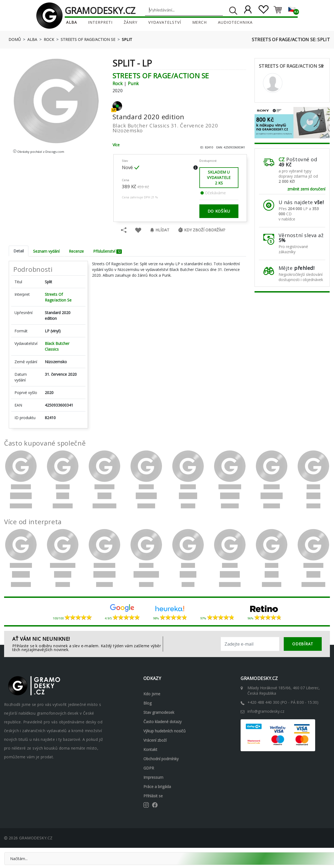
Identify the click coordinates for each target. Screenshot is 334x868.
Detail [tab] (19, 251)
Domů (15, 39)
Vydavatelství (165, 22)
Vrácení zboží (155, 740)
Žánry (131, 22)
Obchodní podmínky (161, 758)
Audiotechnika (236, 22)
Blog (147, 703)
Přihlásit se (153, 796)
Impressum (153, 777)
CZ (282, 159)
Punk (133, 83)
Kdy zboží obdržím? (202, 230)
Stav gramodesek (159, 712)
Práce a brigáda (157, 786)
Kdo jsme (152, 693)
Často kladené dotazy (162, 721)
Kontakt (150, 749)
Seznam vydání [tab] (46, 251)
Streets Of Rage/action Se (88, 39)
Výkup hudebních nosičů (165, 731)
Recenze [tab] (76, 251)
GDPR (149, 768)
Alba (71, 22)
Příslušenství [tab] (107, 251)
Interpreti (100, 22)
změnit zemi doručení (306, 189)
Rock (49, 39)
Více (116, 144)
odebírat (303, 644)
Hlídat (160, 230)
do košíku (219, 211)
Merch (200, 22)
